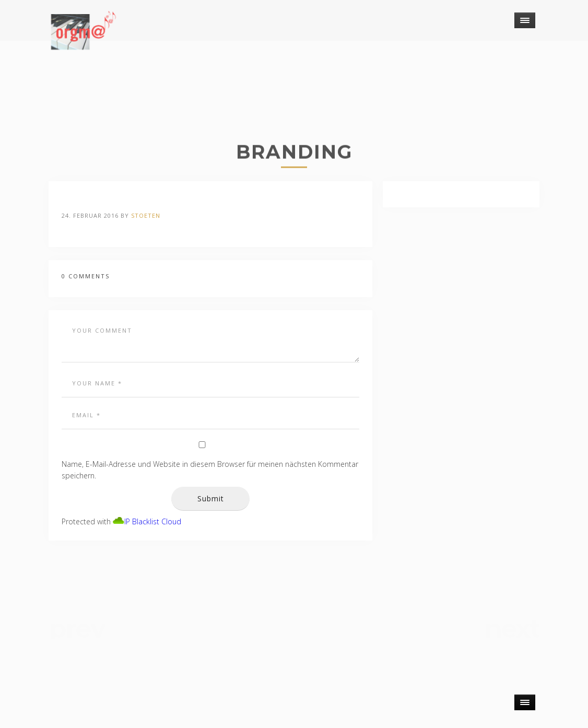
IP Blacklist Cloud (153, 521)
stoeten (146, 215)
